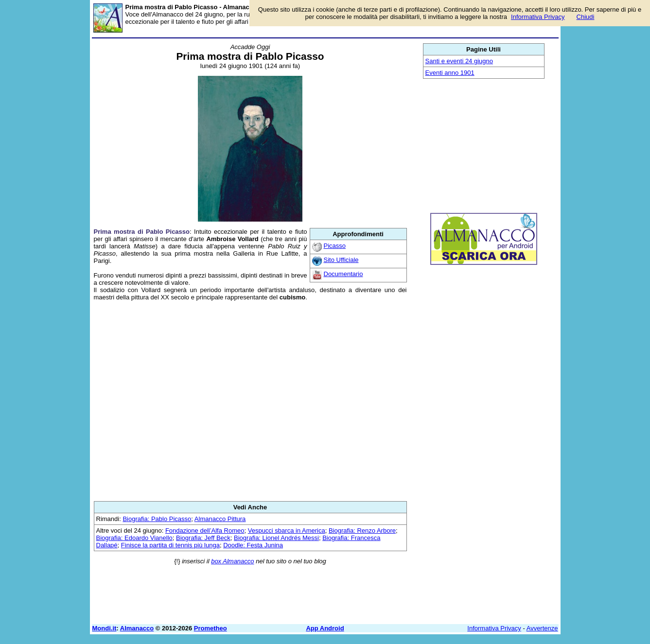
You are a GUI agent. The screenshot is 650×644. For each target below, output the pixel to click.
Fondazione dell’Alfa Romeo (205, 531)
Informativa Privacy (494, 628)
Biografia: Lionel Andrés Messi (276, 538)
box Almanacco (232, 561)
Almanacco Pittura (220, 519)
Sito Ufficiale (341, 260)
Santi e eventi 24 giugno (459, 61)
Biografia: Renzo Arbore (362, 531)
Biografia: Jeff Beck (203, 538)
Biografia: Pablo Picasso (157, 519)
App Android (325, 628)
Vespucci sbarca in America (287, 531)
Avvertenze (542, 628)
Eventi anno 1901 (450, 73)
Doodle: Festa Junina (253, 545)
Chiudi (586, 17)
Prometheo (211, 628)
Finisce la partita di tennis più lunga (170, 545)
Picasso (335, 246)
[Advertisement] (250, 401)
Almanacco (137, 628)
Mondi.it (105, 628)
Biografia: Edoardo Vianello (134, 538)
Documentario (343, 274)
